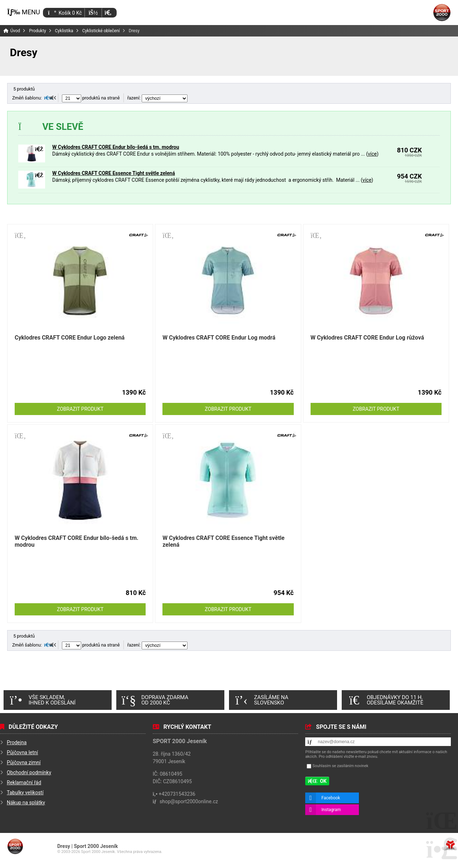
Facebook (331, 798)
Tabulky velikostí (25, 793)
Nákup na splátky (26, 803)
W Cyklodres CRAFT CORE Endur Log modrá (219, 338)
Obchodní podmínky (29, 772)
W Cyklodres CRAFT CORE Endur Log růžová (367, 338)
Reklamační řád (24, 782)
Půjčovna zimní (24, 762)
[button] (108, 13)
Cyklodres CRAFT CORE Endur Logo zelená (70, 338)
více (372, 154)
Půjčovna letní (22, 752)
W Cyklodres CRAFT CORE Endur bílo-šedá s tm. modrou (116, 147)
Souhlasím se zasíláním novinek (340, 766)
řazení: (157, 98)
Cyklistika (64, 31)
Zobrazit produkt (80, 409)
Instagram (331, 810)
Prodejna (17, 742)
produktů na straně (91, 98)
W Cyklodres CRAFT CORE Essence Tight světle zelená (114, 173)
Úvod (442, 13)
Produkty (37, 31)
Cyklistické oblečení (101, 31)
